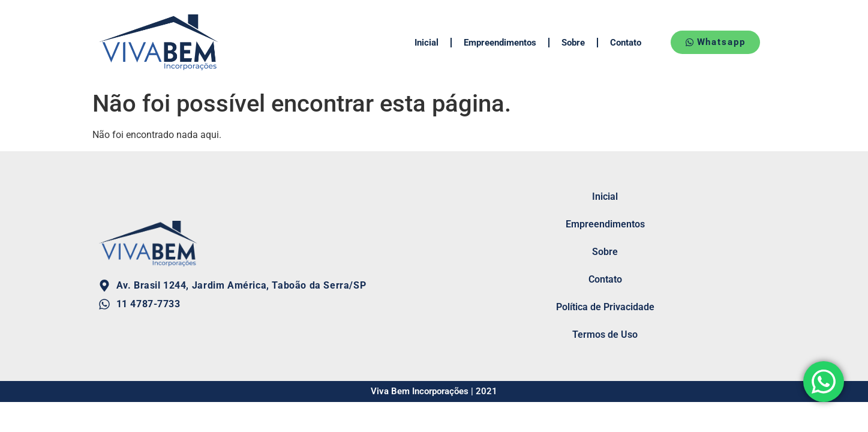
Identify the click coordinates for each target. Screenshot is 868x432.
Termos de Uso (605, 334)
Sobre (573, 43)
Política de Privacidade (605, 307)
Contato (626, 43)
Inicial (427, 43)
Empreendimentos (500, 43)
